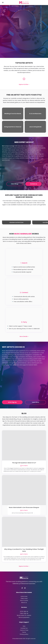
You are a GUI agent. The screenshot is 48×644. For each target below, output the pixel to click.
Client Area (24, 598)
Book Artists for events (24, 615)
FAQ (24, 626)
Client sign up (24, 613)
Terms (24, 632)
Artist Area (24, 596)
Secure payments (24, 617)
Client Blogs (15, 184)
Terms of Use (24, 630)
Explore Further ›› (24, 84)
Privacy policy (24, 634)
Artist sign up (24, 611)
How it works (24, 600)
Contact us (34, 184)
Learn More (36, 402)
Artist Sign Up (12, 402)
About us (24, 603)
